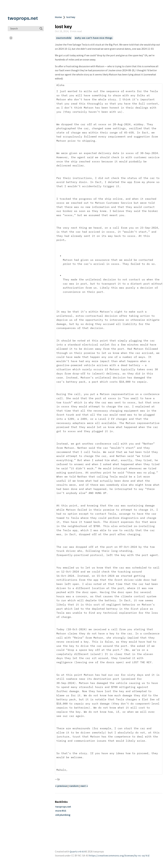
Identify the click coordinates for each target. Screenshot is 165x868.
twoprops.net (23, 18)
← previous (61, 786)
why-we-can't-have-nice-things (94, 38)
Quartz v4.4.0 (77, 851)
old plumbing (63, 815)
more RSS (61, 811)
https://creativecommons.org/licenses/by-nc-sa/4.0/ (119, 855)
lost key (71, 17)
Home (58, 17)
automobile (64, 38)
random (74, 786)
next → (84, 786)
